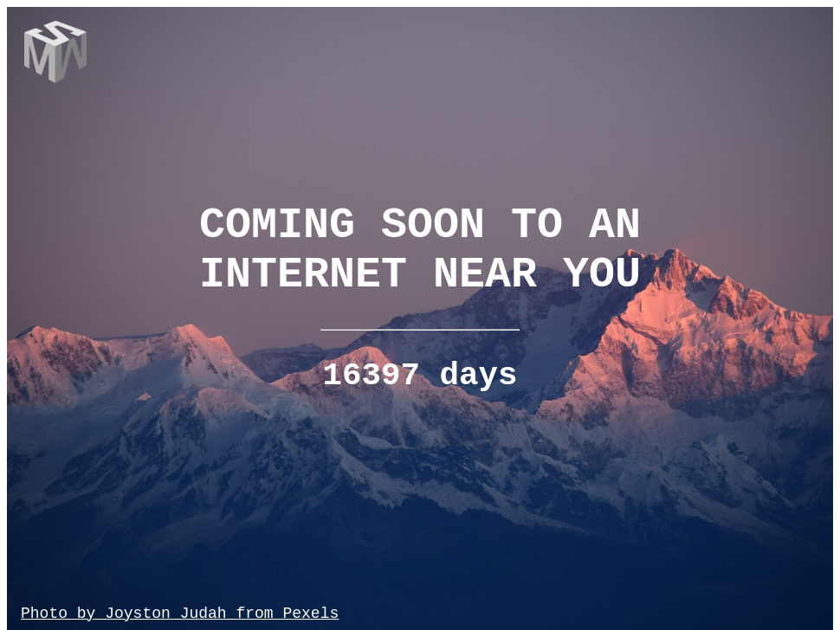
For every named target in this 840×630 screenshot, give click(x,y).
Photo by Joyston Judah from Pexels (180, 614)
